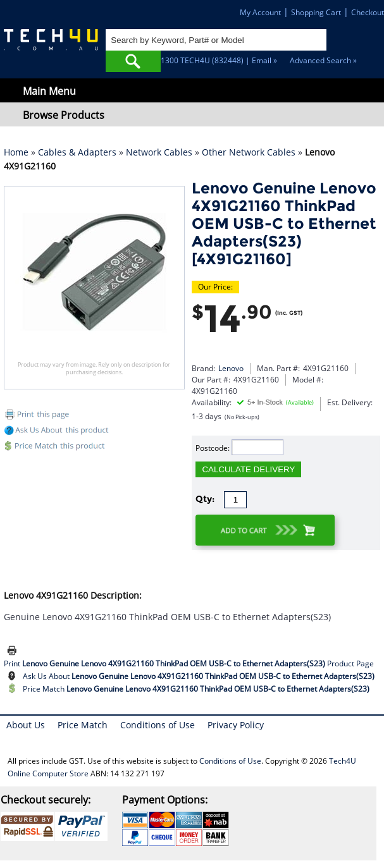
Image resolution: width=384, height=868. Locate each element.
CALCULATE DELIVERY (248, 469)
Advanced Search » (323, 60)
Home (16, 152)
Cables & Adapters (77, 152)
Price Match (196, 689)
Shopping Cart (316, 12)
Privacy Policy (236, 725)
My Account (260, 12)
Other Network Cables (249, 152)
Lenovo (231, 368)
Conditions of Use (158, 725)
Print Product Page (189, 663)
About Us (26, 725)
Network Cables (159, 152)
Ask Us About (199, 676)
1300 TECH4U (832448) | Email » (219, 60)
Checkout (368, 12)
